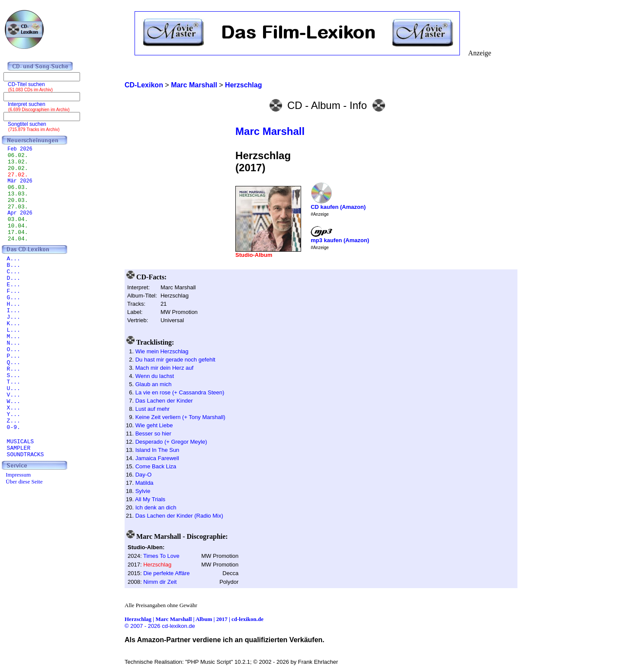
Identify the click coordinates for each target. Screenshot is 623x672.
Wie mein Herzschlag (162, 351)
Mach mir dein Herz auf (164, 368)
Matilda (145, 483)
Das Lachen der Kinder (164, 401)
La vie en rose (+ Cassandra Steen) (180, 392)
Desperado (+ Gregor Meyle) (171, 442)
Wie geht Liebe (154, 425)
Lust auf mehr (153, 409)
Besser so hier (153, 434)
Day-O (144, 475)
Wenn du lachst (155, 376)
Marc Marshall (270, 131)
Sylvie (143, 491)
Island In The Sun (157, 450)
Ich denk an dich (156, 507)
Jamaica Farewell (157, 458)
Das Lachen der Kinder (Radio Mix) (179, 516)
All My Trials (150, 499)
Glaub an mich (154, 384)
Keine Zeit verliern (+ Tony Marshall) (180, 417)
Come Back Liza (156, 466)
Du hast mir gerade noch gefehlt (175, 360)
